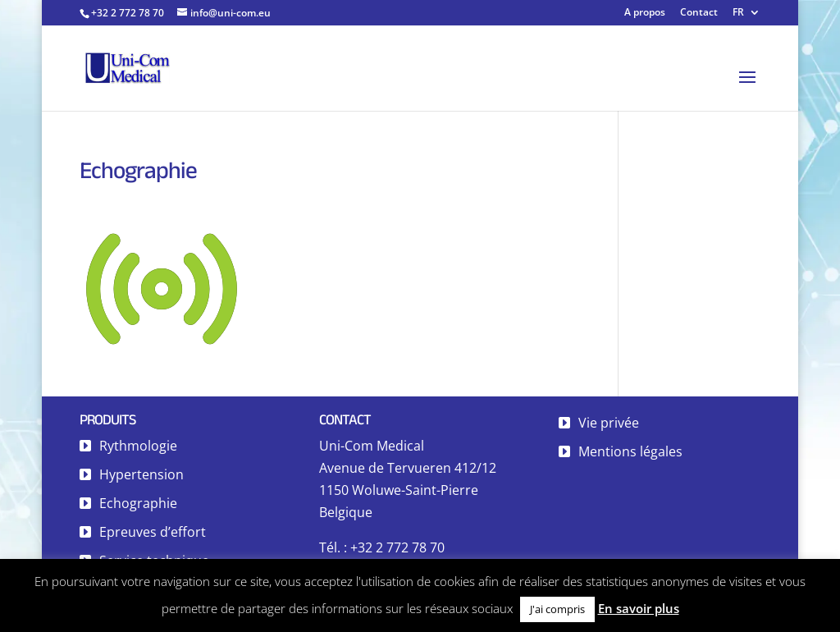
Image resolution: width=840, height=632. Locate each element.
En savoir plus (639, 608)
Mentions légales (630, 451)
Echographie (138, 503)
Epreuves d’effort (153, 532)
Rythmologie (138, 446)
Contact (699, 13)
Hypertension (142, 474)
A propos (645, 13)
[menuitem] (746, 16)
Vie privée (609, 423)
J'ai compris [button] (557, 609)
